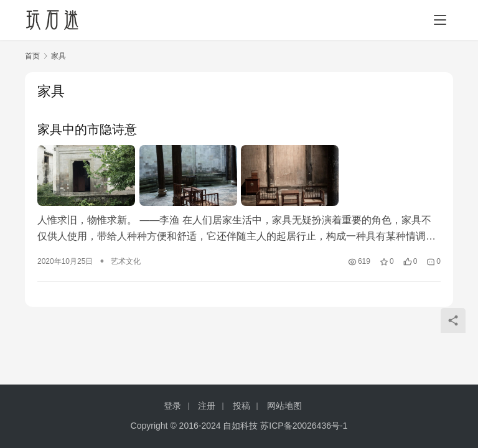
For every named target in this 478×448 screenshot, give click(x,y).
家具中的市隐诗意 (87, 129)
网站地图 (284, 406)
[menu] (440, 20)
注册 (207, 406)
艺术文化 (126, 261)
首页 (32, 56)
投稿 (241, 406)
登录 (172, 406)
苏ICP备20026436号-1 (304, 426)
